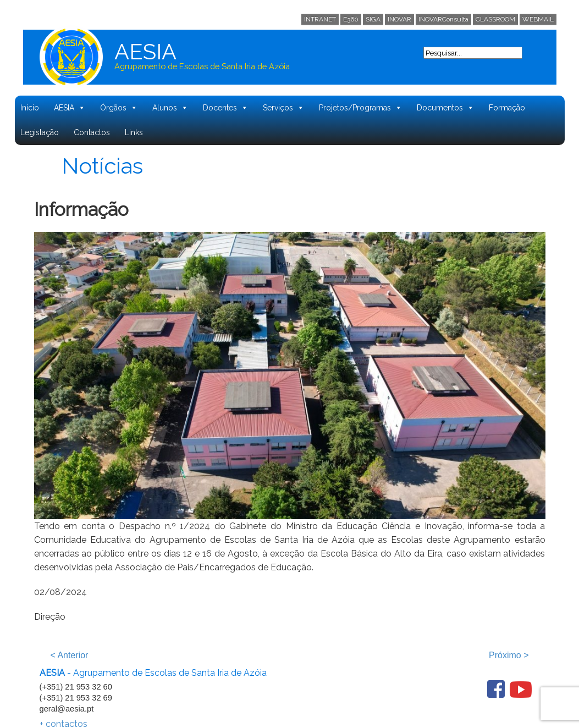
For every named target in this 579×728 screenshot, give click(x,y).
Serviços (283, 108)
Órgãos (119, 108)
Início (30, 108)
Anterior (70, 655)
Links (134, 132)
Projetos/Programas (360, 108)
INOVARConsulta (443, 19)
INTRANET (320, 19)
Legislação (40, 132)
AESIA (70, 108)
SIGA (373, 19)
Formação (507, 108)
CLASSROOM (495, 19)
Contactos (92, 132)
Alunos (170, 108)
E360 (351, 19)
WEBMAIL (538, 19)
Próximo (509, 655)
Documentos (445, 108)
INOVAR (399, 19)
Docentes (225, 108)
